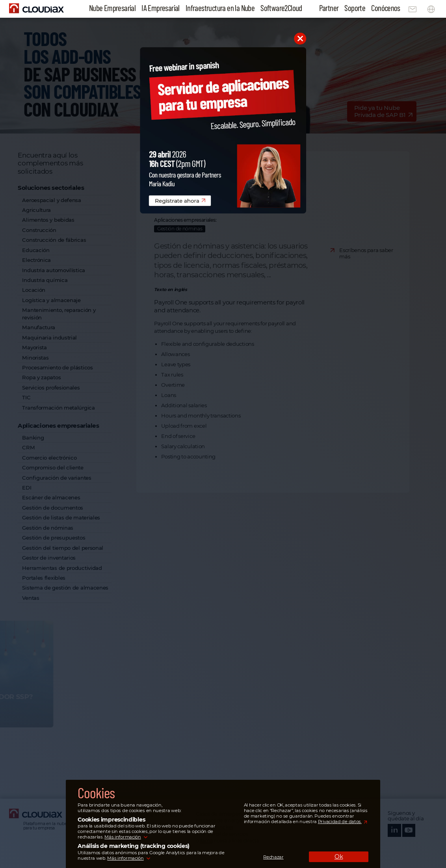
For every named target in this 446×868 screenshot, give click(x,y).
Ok (339, 856)
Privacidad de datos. (340, 822)
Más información (123, 837)
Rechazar (273, 857)
